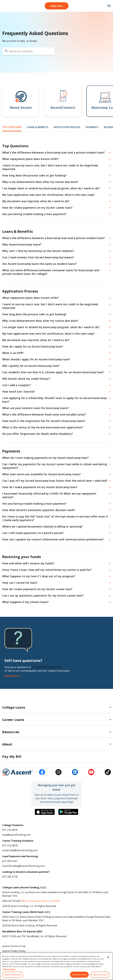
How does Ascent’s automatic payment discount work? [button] (39, 510)
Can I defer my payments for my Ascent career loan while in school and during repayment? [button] (55, 466)
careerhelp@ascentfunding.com (20, 850)
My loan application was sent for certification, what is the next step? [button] (48, 195)
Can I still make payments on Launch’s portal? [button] (33, 533)
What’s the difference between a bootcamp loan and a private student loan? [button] (54, 152)
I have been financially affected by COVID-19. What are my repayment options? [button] (49, 495)
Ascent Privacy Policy (14, 951)
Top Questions (12, 127)
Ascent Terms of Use (14, 946)
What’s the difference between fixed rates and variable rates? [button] (44, 414)
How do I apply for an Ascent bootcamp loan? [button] (33, 346)
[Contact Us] (56, 676)
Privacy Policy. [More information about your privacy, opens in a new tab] (9, 973)
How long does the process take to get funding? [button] (34, 175)
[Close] (108, 961)
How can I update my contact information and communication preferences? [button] (53, 539)
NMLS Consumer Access (35, 901)
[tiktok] (108, 772)
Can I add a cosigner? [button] (16, 385)
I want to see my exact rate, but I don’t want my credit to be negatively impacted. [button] (50, 167)
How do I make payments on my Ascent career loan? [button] (37, 208)
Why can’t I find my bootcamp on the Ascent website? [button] (38, 251)
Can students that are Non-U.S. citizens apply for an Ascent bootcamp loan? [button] (53, 372)
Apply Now (57, 6)
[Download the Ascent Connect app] (45, 812)
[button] (21, 101)
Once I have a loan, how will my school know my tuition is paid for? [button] (47, 570)
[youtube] (91, 772)
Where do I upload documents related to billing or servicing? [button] (42, 526)
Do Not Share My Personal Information (24, 956)
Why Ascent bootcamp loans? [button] (22, 244)
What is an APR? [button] (13, 353)
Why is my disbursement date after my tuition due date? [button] (40, 182)
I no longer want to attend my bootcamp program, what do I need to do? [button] (51, 188)
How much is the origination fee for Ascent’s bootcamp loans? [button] (44, 421)
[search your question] (28, 51)
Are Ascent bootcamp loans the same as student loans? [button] (39, 264)
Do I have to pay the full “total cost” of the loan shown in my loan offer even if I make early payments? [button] (55, 518)
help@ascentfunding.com (47, 667)
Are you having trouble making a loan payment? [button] (34, 214)
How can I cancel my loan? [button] (20, 583)
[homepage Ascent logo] (6, 6)
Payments (92, 127)
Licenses (55, 901)
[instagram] (58, 772)
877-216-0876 (10, 830)
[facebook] (42, 772)
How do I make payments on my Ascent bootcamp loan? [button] (40, 487)
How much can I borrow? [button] (19, 392)
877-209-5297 (10, 861)
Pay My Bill (12, 756)
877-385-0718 (10, 877)
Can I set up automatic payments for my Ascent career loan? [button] (43, 596)
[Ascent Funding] (18, 772)
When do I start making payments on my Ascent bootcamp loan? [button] (45, 458)
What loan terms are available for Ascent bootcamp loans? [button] (42, 474)
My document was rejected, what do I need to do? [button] (36, 201)
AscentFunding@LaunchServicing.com (23, 866)
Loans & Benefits (38, 127)
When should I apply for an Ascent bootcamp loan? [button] (36, 359)
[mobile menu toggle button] (107, 6)
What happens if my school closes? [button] (25, 602)
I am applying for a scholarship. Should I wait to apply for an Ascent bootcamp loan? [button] (54, 400)
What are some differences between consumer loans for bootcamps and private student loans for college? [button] (51, 272)
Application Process (67, 127)
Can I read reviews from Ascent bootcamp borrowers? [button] (38, 257)
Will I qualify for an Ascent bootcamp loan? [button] (31, 366)
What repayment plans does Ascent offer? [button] (30, 159)
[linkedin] (75, 772)
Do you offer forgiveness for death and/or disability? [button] (38, 434)
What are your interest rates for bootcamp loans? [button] (35, 408)
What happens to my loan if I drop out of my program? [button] (39, 576)
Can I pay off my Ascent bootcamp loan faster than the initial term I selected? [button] (55, 481)
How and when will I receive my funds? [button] (28, 563)
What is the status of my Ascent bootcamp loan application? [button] (43, 427)
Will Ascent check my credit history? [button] (26, 379)
